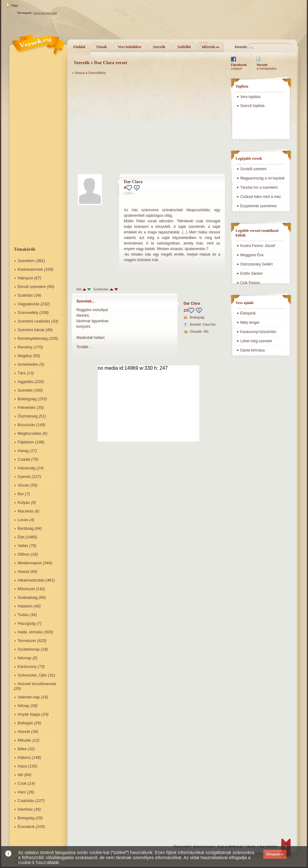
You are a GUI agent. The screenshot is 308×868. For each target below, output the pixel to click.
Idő (20, 775)
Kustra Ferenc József (258, 246)
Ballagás (25, 723)
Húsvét (24, 732)
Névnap (24, 658)
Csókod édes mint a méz (261, 197)
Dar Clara (192, 303)
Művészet (26, 589)
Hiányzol (25, 278)
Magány (25, 356)
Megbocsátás (29, 433)
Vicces (23, 485)
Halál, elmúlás (30, 632)
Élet (21, 537)
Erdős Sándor (251, 274)
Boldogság (27, 399)
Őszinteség (28, 416)
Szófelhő (184, 47)
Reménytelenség (33, 338)
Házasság (26, 468)
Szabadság (28, 597)
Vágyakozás (28, 304)
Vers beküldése (130, 47)
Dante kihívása (252, 350)
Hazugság (27, 623)
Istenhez (25, 809)
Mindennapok (30, 563)
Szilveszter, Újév (32, 675)
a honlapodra (266, 67)
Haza (22, 766)
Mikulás (24, 740)
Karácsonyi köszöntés (258, 332)
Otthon (24, 554)
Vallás (23, 546)
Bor (21, 494)
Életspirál (248, 313)
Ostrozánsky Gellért (256, 264)
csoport (239, 67)
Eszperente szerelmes (259, 206)
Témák (102, 47)
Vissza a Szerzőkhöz (90, 73)
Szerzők (159, 47)
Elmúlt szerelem (32, 287)
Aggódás (25, 382)
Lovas (23, 520)
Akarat (23, 572)
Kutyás (24, 502)
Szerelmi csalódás (34, 321)
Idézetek (211, 47)
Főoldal (79, 47)
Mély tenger (250, 323)
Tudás (23, 615)
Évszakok (26, 827)
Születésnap (29, 649)
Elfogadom (275, 854)
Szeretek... (85, 301)
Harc (22, 792)
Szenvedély (28, 313)
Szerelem (26, 261)
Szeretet (25, 390)
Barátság (26, 528)
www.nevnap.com (45, 13)
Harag (23, 451)
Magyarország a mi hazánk (262, 178)
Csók (22, 783)
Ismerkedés (28, 364)
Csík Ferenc (250, 283)
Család (24, 459)
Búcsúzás (26, 425)
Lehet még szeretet (256, 341)
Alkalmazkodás (31, 580)
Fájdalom (26, 442)
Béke (22, 749)
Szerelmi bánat (31, 330)
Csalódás (26, 801)
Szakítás (25, 295)
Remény (25, 347)
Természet (27, 641)
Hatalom (25, 606)
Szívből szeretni (253, 169)
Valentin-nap (29, 697)
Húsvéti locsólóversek (37, 684)
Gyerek (24, 477)
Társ (22, 373)
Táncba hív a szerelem (259, 187)
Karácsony (27, 666)
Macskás (25, 511)
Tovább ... (84, 347)
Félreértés (27, 407)
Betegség (26, 818)
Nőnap (23, 706)
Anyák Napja (29, 714)
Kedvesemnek (30, 269)
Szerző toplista (252, 106)
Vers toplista (250, 97)
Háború (24, 757)
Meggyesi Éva (252, 255)
